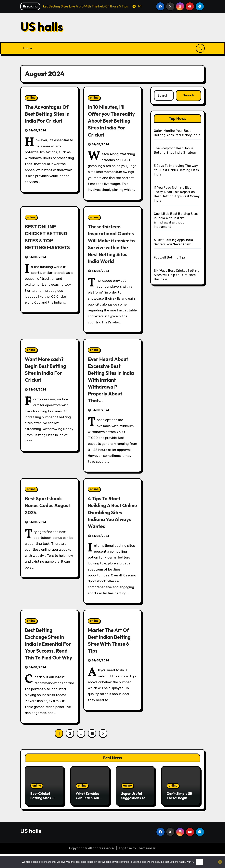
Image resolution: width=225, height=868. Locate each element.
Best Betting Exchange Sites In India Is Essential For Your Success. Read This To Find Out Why (46, 654)
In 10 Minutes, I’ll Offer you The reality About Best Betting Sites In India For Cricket (110, 121)
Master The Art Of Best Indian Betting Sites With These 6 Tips (111, 647)
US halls (42, 27)
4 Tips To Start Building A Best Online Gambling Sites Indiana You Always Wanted (108, 519)
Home (28, 48)
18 (92, 747)
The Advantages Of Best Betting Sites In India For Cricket (49, 114)
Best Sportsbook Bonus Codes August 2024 (49, 512)
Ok (199, 862)
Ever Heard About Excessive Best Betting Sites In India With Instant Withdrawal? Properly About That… (110, 387)
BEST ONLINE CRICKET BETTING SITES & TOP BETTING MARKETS (49, 237)
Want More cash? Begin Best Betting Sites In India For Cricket (47, 376)
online (31, 98)
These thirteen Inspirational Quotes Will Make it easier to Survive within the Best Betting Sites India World (111, 247)
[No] (220, 862)
